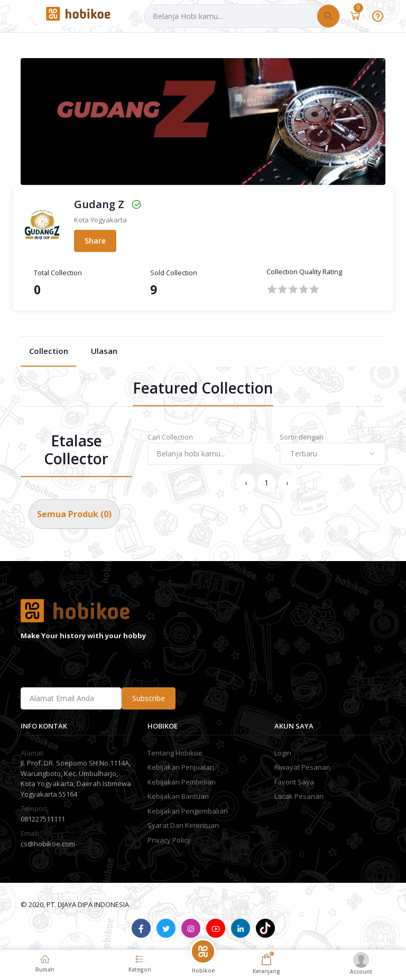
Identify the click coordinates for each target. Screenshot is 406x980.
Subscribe (149, 698)
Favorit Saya (294, 782)
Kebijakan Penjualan (181, 767)
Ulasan (104, 351)
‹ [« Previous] (246, 483)
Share (95, 241)
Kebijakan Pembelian (182, 782)
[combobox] (333, 454)
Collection (49, 351)
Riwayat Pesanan (302, 767)
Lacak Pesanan (299, 796)
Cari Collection (170, 437)
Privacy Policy (169, 840)
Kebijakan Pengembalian (188, 811)
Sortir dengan (302, 437)
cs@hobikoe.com (48, 844)
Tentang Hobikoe (175, 753)
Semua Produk (74, 514)
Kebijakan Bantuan (178, 796)
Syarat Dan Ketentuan (183, 825)
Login (283, 753)
